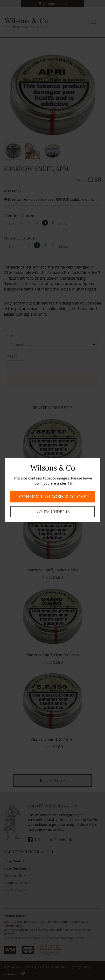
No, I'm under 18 (52, 512)
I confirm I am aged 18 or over (53, 497)
